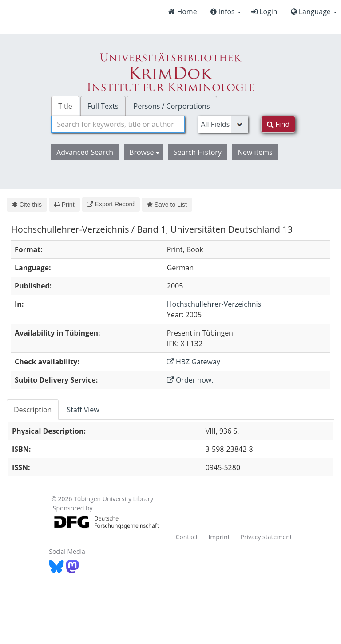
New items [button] (255, 152)
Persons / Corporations (172, 106)
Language (314, 12)
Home (182, 12)
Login (264, 12)
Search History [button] (198, 152)
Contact (186, 537)
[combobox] (118, 124)
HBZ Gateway (194, 362)
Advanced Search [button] (85, 152)
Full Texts (103, 106)
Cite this (27, 205)
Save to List (167, 205)
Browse (144, 152)
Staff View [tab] (83, 410)
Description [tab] (33, 410)
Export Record (111, 204)
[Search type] (223, 124)
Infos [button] (226, 12)
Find (278, 124)
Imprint (219, 537)
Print (64, 205)
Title (65, 106)
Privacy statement (266, 537)
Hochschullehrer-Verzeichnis (214, 304)
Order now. (190, 380)
